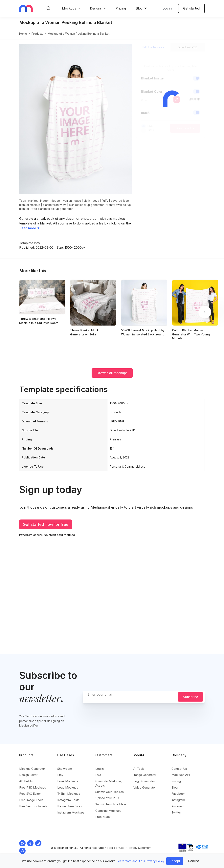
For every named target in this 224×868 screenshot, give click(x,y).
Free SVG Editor (30, 794)
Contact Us (179, 769)
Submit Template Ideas (111, 804)
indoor (45, 201)
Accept (175, 861)
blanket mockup (30, 205)
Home (23, 34)
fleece (56, 201)
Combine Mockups (108, 811)
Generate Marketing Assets (109, 783)
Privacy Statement (139, 848)
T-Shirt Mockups (69, 794)
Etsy (60, 775)
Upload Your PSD (107, 798)
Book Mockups (68, 781)
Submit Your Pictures (110, 792)
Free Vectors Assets (33, 806)
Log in (167, 8)
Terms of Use (116, 848)
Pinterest (178, 806)
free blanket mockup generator (52, 209)
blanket (33, 201)
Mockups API (181, 775)
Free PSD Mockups (33, 787)
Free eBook (103, 817)
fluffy (105, 201)
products (37, 34)
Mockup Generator (32, 769)
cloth (87, 201)
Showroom (65, 769)
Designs (96, 8)
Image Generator (145, 775)
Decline (193, 861)
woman (67, 201)
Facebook (178, 794)
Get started (191, 8)
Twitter (176, 812)
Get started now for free (46, 524)
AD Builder (26, 781)
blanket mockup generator (86, 205)
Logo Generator (144, 781)
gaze (78, 201)
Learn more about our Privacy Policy (141, 861)
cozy (96, 201)
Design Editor (28, 775)
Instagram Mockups (71, 812)
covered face (120, 201)
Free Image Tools (31, 800)
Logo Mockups (68, 787)
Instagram (178, 800)
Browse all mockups (112, 373)
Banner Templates (70, 806)
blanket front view (55, 205)
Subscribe (190, 697)
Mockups (69, 8)
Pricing (121, 8)
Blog (139, 8)
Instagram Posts (68, 800)
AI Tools (139, 769)
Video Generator (145, 787)
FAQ (98, 775)
